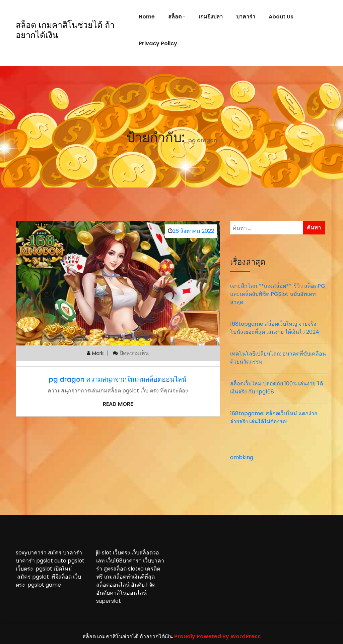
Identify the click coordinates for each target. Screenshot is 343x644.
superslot (109, 601)
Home (147, 17)
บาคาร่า (246, 17)
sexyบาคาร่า (31, 553)
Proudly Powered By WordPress (217, 636)
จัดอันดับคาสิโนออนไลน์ (126, 589)
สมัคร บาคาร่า (65, 553)
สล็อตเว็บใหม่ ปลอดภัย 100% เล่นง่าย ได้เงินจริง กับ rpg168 (277, 388)
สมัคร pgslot (34, 577)
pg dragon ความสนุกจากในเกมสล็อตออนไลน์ (118, 379)
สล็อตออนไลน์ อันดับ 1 (122, 585)
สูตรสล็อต (115, 569)
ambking (242, 457)
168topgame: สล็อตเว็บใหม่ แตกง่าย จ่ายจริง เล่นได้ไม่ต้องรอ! (274, 417)
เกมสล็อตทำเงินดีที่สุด (129, 577)
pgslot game (44, 585)
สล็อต (175, 17)
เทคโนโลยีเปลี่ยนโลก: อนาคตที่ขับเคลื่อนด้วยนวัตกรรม (278, 358)
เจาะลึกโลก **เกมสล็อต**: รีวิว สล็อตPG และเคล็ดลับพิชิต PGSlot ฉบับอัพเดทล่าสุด (278, 294)
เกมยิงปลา (211, 17)
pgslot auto (52, 561)
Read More (118, 404)
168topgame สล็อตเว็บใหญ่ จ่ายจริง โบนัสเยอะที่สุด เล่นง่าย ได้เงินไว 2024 (275, 328)
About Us (281, 17)
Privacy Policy (158, 43)
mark (98, 353)
